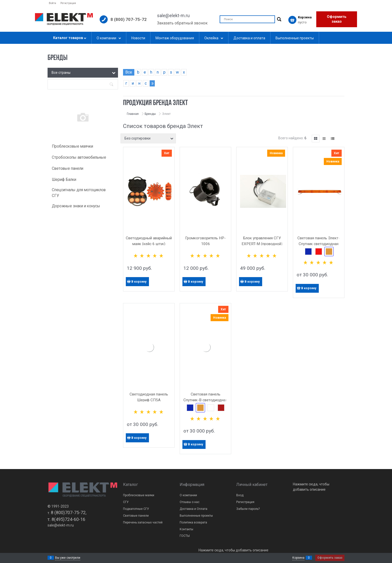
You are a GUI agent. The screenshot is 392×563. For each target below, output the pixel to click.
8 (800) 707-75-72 (129, 19)
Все (129, 72)
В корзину (139, 282)
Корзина (298, 558)
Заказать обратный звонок (182, 23)
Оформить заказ (337, 19)
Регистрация (68, 3)
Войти (52, 3)
